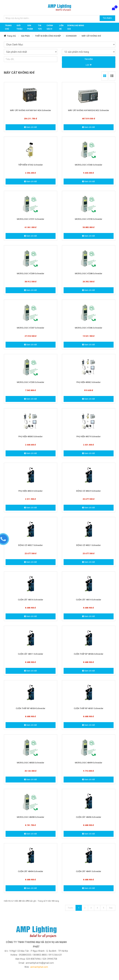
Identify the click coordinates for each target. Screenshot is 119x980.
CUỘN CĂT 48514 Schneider (89, 600)
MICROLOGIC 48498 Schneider (31, 817)
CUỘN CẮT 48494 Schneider (30, 871)
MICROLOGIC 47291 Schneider (31, 219)
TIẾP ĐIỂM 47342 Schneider (31, 165)
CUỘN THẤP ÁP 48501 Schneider (89, 708)
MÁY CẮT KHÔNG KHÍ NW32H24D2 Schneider (89, 110)
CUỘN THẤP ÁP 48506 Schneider (89, 654)
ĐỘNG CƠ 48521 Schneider (88, 545)
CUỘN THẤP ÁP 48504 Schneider (30, 708)
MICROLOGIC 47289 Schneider (31, 274)
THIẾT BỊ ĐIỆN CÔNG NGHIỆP (48, 36)
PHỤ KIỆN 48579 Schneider (88, 436)
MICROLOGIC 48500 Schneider (31, 763)
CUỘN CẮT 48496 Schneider (89, 817)
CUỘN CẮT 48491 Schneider (89, 871)
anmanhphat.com (39, 967)
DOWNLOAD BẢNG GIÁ (76, 27)
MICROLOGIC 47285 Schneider (31, 382)
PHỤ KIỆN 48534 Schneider (30, 491)
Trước (70, 908)
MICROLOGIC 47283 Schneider (89, 165)
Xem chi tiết (30, 127)
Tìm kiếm (89, 59)
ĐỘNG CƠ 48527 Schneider (30, 545)
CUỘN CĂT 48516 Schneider (30, 600)
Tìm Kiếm (107, 18)
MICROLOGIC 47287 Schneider (31, 328)
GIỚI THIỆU (19, 27)
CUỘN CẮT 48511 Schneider (30, 654)
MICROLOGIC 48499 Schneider (89, 763)
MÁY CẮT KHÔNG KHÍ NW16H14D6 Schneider (30, 110)
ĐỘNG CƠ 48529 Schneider (88, 491)
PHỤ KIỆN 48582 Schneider (88, 382)
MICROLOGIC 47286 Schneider (89, 328)
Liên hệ (61, 27)
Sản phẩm (30, 27)
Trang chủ (8, 27)
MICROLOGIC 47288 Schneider (89, 274)
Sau (111, 908)
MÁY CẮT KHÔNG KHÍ (91, 36)
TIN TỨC (40, 27)
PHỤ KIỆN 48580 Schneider (30, 436)
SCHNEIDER (71, 36)
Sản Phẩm (26, 36)
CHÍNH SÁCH (50, 27)
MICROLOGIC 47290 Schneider (89, 219)
